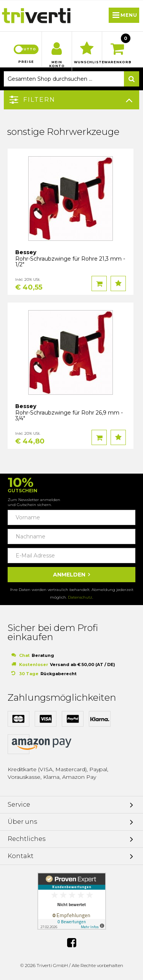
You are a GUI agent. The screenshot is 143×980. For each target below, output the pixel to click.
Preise (26, 62)
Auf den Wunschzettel (118, 283)
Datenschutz (80, 597)
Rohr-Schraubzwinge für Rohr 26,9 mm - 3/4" (69, 416)
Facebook (72, 943)
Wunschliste (87, 62)
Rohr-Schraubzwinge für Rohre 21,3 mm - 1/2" (70, 262)
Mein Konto (57, 64)
